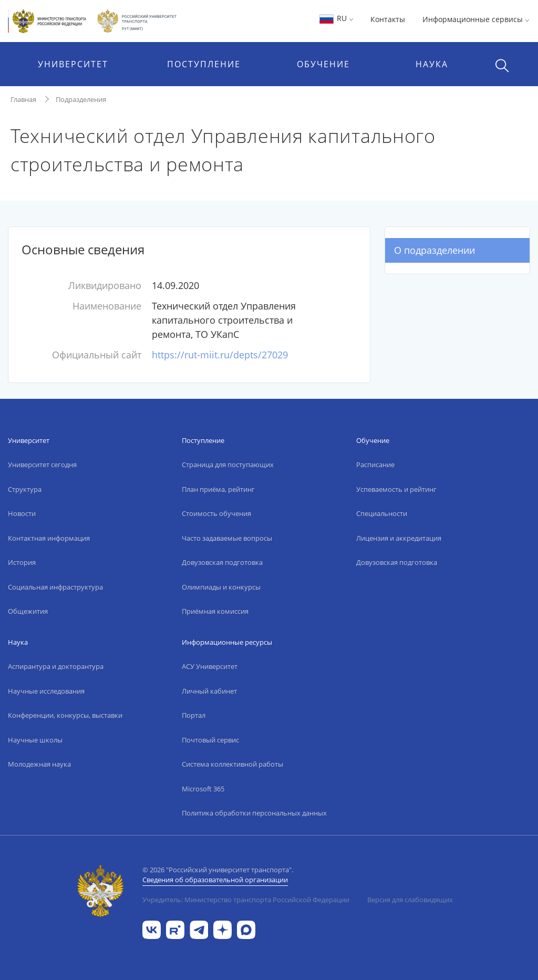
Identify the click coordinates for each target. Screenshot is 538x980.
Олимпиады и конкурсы (221, 587)
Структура (25, 489)
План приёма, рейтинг (218, 489)
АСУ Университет (210, 666)
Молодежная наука (39, 764)
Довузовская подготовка (222, 562)
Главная (23, 99)
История (22, 562)
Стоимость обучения (216, 513)
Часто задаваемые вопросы (227, 538)
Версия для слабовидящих (410, 900)
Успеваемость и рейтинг (396, 489)
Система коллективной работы (232, 764)
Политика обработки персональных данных (254, 813)
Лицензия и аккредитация (399, 538)
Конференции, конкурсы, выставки (65, 715)
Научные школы (35, 740)
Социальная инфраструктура (55, 587)
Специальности (382, 513)
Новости (22, 513)
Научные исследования (46, 691)
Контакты (388, 19)
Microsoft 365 (203, 789)
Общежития (28, 611)
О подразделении (434, 250)
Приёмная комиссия (215, 611)
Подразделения (81, 99)
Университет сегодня (42, 465)
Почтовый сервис (210, 740)
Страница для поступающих (228, 465)
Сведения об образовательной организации (215, 880)
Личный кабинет (209, 691)
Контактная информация (49, 538)
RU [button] (336, 18)
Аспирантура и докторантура (56, 666)
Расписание (375, 465)
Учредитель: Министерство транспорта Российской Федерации (246, 900)
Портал (194, 715)
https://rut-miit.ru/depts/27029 (220, 355)
